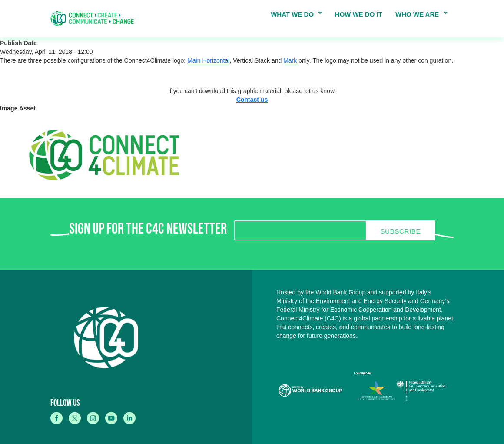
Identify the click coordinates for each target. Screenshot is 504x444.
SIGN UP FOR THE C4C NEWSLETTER (148, 231)
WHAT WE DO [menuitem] (294, 16)
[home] (95, 18)
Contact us (252, 100)
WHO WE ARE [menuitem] (419, 16)
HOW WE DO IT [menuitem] (359, 14)
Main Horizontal (208, 60)
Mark (291, 60)
